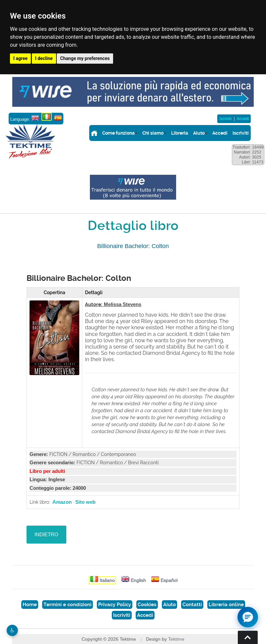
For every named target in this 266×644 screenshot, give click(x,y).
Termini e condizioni (67, 605)
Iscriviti (225, 119)
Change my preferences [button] (85, 58)
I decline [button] (44, 58)
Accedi (243, 119)
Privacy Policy (115, 605)
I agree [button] (20, 58)
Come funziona (118, 133)
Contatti (192, 605)
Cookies (147, 605)
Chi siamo (153, 133)
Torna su (248, 637)
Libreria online (226, 605)
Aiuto (199, 133)
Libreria (180, 133)
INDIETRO (46, 534)
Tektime (176, 639)
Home (30, 605)
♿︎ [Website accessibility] (12, 630)
